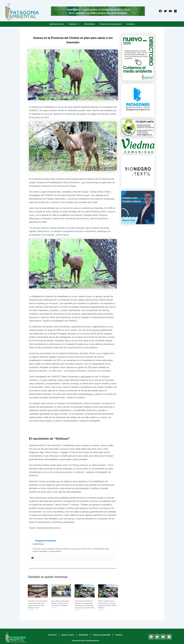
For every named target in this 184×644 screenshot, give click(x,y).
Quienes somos (57, 24)
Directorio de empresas (111, 24)
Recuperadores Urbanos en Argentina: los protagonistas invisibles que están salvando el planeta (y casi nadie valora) (84, 605)
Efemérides (90, 24)
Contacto (130, 24)
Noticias (74, 24)
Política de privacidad (102, 635)
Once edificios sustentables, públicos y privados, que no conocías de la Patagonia (61, 603)
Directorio (53, 635)
